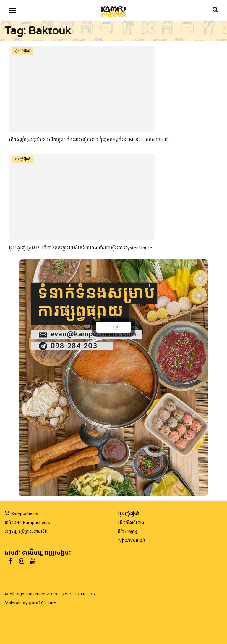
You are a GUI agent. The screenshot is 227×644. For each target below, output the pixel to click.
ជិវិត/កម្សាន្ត (127, 531)
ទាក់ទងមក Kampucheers (27, 523)
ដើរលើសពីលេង (131, 523)
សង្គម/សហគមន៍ (131, 540)
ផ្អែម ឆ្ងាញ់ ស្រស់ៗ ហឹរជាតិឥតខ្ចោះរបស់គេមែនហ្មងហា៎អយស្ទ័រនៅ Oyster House (81, 248)
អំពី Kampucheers (21, 514)
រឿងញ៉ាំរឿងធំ (22, 51)
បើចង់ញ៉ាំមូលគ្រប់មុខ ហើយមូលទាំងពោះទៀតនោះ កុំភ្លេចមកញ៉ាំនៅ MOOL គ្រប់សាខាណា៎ (89, 140)
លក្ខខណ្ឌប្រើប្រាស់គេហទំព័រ (26, 531)
